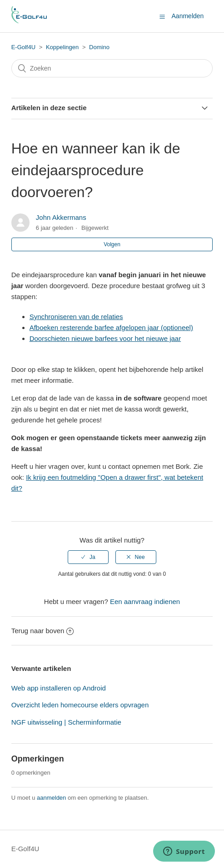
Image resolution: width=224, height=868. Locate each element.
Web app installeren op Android (59, 688)
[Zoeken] (112, 68)
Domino (99, 47)
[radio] (88, 557)
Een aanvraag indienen (145, 602)
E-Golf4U (23, 47)
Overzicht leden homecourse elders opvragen (80, 705)
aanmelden (51, 798)
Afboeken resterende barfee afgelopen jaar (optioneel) (111, 327)
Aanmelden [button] (188, 16)
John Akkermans (61, 217)
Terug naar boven (43, 631)
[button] (162, 16)
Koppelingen (62, 47)
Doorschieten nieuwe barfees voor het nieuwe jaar (105, 338)
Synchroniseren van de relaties (76, 317)
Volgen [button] (112, 244)
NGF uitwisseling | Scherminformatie (66, 722)
